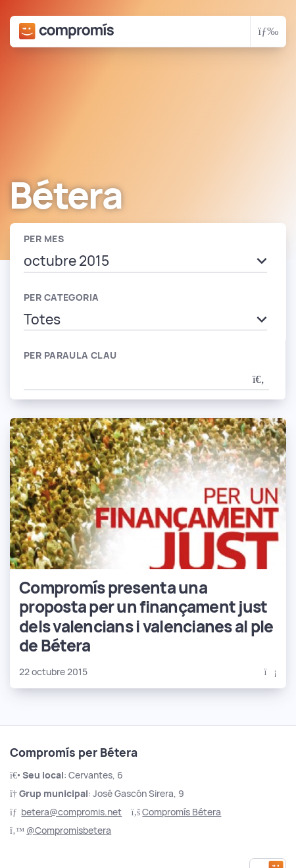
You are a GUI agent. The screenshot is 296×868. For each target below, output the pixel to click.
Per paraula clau (70, 355)
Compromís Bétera (182, 812)
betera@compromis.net (71, 812)
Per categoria (61, 297)
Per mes (44, 239)
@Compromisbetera (69, 830)
